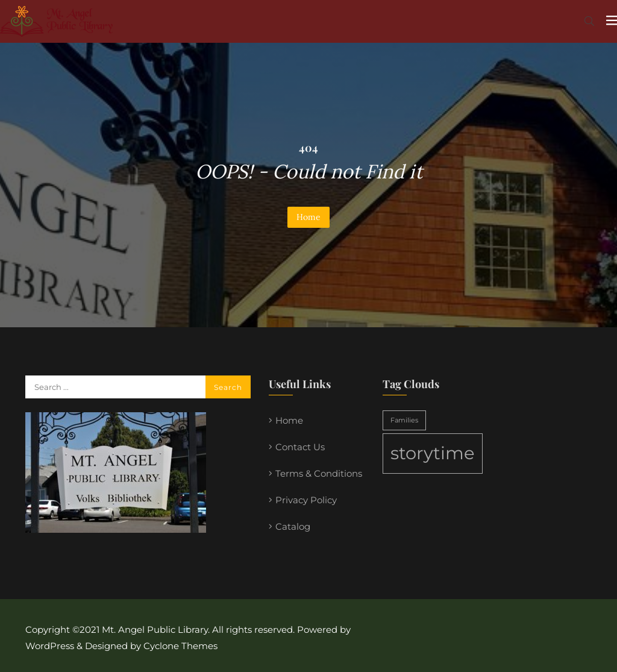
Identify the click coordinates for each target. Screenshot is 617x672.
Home (308, 217)
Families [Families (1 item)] (404, 420)
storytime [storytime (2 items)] (433, 453)
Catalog (293, 526)
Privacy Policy (306, 500)
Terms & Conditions (319, 473)
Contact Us (300, 447)
